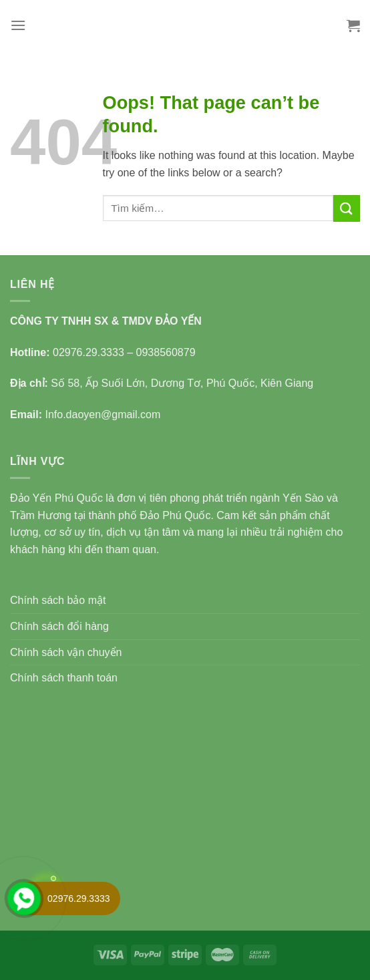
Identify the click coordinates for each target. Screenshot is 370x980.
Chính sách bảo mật (58, 600)
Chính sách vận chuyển (66, 652)
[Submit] (347, 208)
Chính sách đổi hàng (59, 626)
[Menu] (18, 25)
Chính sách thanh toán (64, 678)
